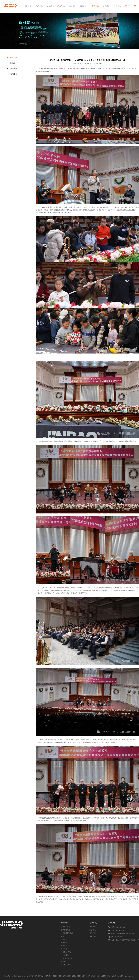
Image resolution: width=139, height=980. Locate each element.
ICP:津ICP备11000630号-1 (55, 976)
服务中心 (73, 6)
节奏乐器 (64, 939)
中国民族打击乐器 (67, 933)
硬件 (63, 936)
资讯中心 (95, 6)
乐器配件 (64, 943)
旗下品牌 (50, 6)
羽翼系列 (64, 961)
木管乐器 (64, 949)
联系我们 (106, 6)
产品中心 (39, 6)
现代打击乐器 (66, 927)
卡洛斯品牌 (65, 955)
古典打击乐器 (66, 930)
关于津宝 (118, 6)
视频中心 (14, 74)
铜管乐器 (64, 946)
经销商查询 (62, 6)
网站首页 (28, 6)
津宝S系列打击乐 (67, 958)
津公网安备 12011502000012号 (75, 976)
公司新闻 (14, 58)
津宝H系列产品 (66, 965)
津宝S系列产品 (66, 952)
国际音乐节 (84, 6)
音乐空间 (14, 68)
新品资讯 (14, 63)
